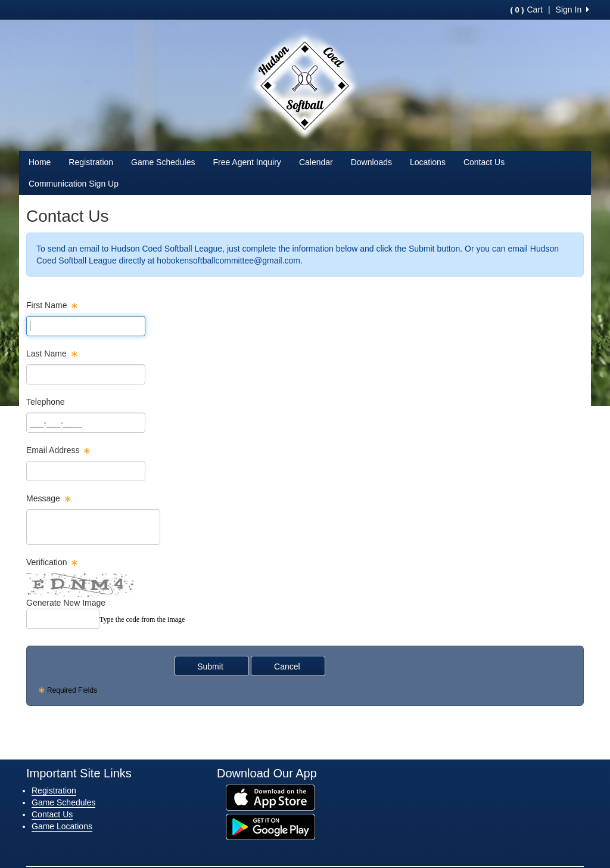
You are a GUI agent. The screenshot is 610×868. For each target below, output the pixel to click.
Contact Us (484, 162)
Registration (91, 162)
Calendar (316, 162)
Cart (526, 10)
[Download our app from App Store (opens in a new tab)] (270, 797)
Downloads (371, 162)
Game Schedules (163, 162)
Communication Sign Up (74, 184)
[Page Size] (86, 326)
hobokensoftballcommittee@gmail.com (228, 261)
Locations (428, 162)
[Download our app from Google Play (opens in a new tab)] (270, 826)
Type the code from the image (142, 619)
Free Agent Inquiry (247, 162)
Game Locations (62, 826)
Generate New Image (66, 603)
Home (40, 162)
